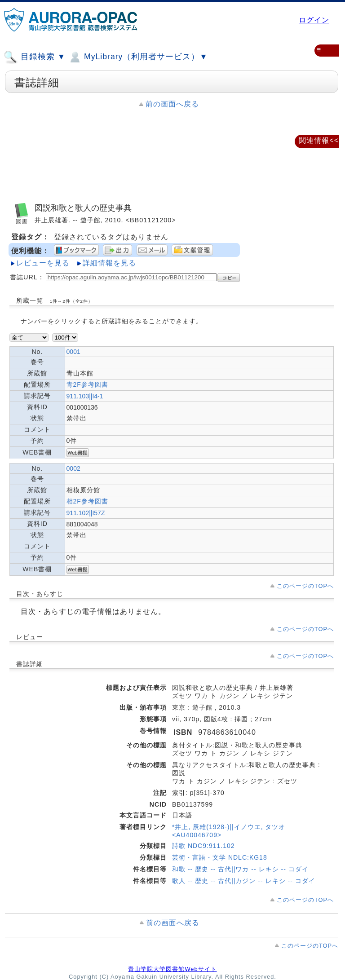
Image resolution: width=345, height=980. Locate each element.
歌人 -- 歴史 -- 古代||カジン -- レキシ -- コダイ (244, 881)
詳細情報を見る (109, 263)
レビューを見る (43, 263)
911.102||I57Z (86, 513)
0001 (73, 352)
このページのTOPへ (305, 586)
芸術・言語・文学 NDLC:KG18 (220, 857)
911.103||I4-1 (85, 396)
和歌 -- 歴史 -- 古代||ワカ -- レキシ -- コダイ (240, 869)
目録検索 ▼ (35, 57)
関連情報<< (319, 140)
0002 (73, 468)
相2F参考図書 (87, 501)
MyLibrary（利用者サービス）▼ (138, 57)
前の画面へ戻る (172, 104)
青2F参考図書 (87, 384)
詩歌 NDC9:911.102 (203, 846)
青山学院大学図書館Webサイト (172, 969)
